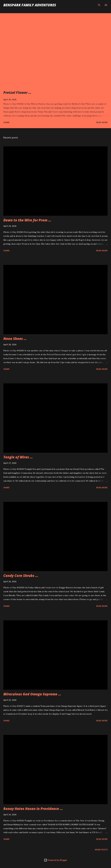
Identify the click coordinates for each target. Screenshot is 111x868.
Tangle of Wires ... (18, 457)
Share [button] (6, 122)
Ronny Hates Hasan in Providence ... (33, 809)
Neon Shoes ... (15, 339)
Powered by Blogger (56, 860)
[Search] (99, 5)
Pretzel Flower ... (17, 92)
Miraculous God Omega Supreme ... (32, 694)
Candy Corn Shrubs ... (21, 576)
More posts (101, 850)
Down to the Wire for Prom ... (27, 220)
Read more (102, 122)
